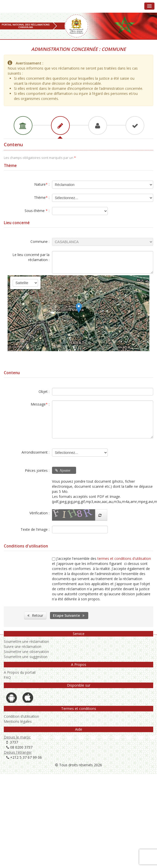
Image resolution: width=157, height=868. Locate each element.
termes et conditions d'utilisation (124, 558)
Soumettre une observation (26, 652)
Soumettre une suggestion (26, 657)
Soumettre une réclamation (26, 641)
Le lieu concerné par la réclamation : (31, 257)
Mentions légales (18, 721)
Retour (35, 615)
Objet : (44, 391)
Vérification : (39, 513)
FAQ (7, 677)
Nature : (42, 184)
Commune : (40, 241)
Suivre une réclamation (23, 647)
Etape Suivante (69, 615)
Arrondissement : (36, 452)
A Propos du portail (20, 672)
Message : (40, 404)
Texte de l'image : (35, 529)
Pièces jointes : (37, 470)
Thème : (42, 197)
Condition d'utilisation (21, 716)
